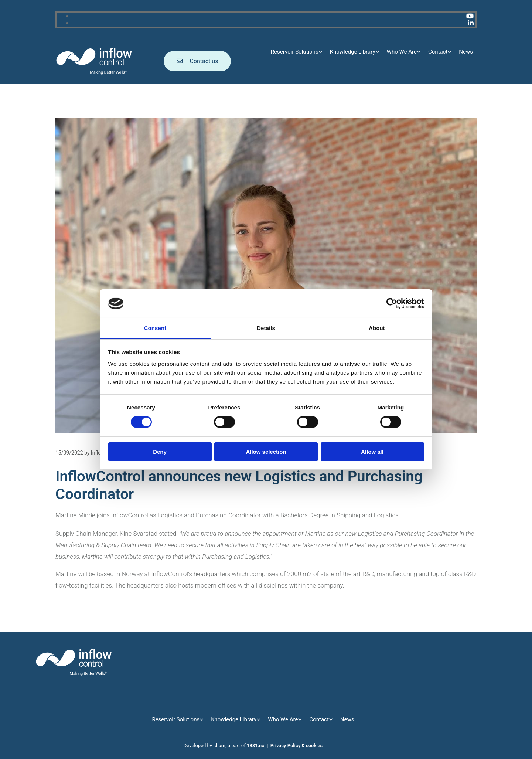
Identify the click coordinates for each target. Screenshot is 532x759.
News (466, 52)
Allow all (372, 452)
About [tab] (377, 328)
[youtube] (470, 16)
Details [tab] (266, 328)
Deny (160, 452)
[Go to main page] (94, 73)
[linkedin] (471, 23)
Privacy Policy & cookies (296, 746)
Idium (219, 746)
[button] (197, 61)
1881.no (256, 746)
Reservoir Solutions (295, 52)
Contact (438, 52)
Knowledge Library (353, 52)
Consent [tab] (155, 328)
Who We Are (402, 52)
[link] (297, 52)
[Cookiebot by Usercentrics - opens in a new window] (392, 303)
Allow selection (266, 452)
